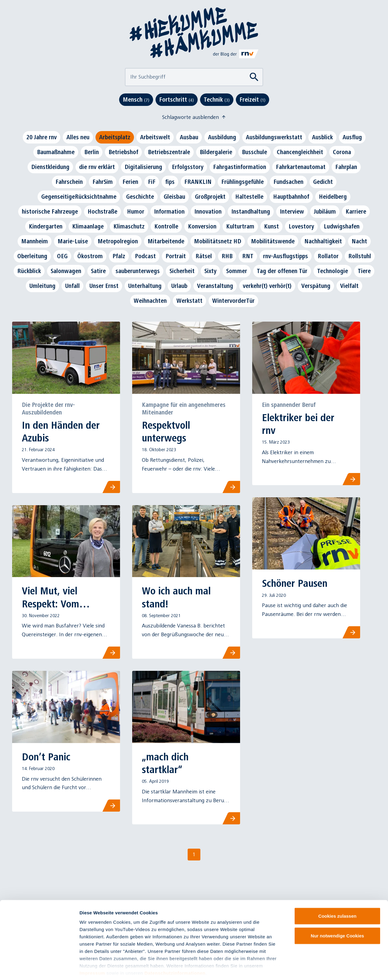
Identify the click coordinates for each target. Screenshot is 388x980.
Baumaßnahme (56, 152)
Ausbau (189, 137)
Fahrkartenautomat (301, 167)
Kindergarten (46, 226)
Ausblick (322, 137)
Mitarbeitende (166, 241)
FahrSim (103, 182)
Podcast (145, 256)
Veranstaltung (215, 286)
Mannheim (35, 241)
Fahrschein (69, 182)
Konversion (202, 226)
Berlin (92, 152)
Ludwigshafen (342, 226)
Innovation (208, 211)
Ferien (130, 182)
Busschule (254, 152)
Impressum (92, 944)
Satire (98, 271)
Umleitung (42, 286)
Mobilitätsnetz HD (218, 241)
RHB (227, 256)
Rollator (328, 256)
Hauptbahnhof (291, 197)
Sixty (210, 271)
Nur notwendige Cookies (337, 907)
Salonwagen (66, 271)
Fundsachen (288, 182)
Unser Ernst (104, 286)
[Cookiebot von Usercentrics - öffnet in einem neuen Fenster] (39, 968)
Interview (292, 211)
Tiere (364, 271)
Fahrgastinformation (240, 167)
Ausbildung (222, 137)
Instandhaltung (251, 211)
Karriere (356, 211)
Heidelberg (333, 197)
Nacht (359, 241)
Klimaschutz (129, 226)
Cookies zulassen (337, 887)
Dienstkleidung (50, 167)
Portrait (176, 256)
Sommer (237, 271)
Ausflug (352, 137)
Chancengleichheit (300, 152)
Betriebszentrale (169, 152)
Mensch (136, 100)
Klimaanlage (88, 226)
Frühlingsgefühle (242, 182)
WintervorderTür (233, 301)
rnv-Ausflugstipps (286, 256)
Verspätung (316, 286)
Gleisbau (174, 197)
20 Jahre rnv (42, 137)
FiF (152, 182)
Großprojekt (210, 197)
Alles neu (78, 137)
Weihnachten (150, 301)
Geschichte (140, 197)
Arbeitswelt (155, 137)
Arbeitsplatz (115, 137)
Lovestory (301, 226)
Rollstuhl (360, 256)
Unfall (72, 286)
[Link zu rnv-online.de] (236, 54)
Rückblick (29, 271)
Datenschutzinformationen (175, 944)
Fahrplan (346, 167)
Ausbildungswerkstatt (274, 137)
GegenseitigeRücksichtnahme (79, 197)
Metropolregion (118, 241)
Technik (217, 100)
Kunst (271, 226)
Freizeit (253, 100)
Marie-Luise (73, 241)
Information (169, 211)
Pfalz (119, 256)
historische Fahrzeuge (50, 211)
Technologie (333, 271)
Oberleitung (32, 256)
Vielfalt (349, 286)
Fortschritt (177, 100)
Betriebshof (123, 152)
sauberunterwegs (138, 271)
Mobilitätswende (273, 241)
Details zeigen (322, 968)
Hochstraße (102, 211)
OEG (62, 256)
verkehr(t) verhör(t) (267, 286)
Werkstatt (189, 301)
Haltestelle (249, 197)
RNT (248, 256)
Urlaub (179, 286)
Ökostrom (90, 256)
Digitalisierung (143, 167)
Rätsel (204, 256)
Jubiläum (325, 211)
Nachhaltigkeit (323, 241)
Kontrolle (166, 226)
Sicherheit (182, 271)
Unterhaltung (145, 286)
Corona (342, 152)
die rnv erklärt (97, 167)
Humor (136, 211)
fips (170, 182)
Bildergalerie (216, 152)
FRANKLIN (198, 182)
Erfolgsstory (188, 167)
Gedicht (323, 182)
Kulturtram (240, 226)
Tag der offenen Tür (282, 271)
